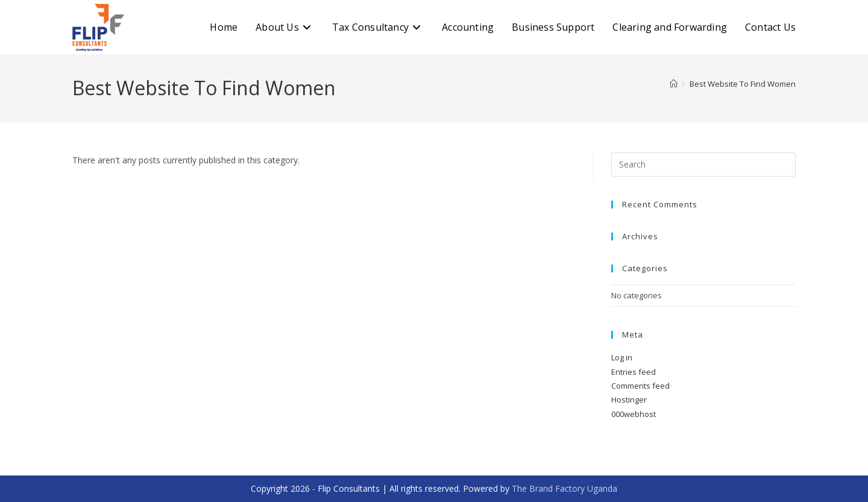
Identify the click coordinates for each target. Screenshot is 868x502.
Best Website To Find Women (743, 84)
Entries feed (634, 372)
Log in (622, 357)
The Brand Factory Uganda (565, 488)
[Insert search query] (703, 165)
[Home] (674, 84)
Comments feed (640, 386)
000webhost (634, 414)
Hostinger (629, 400)
